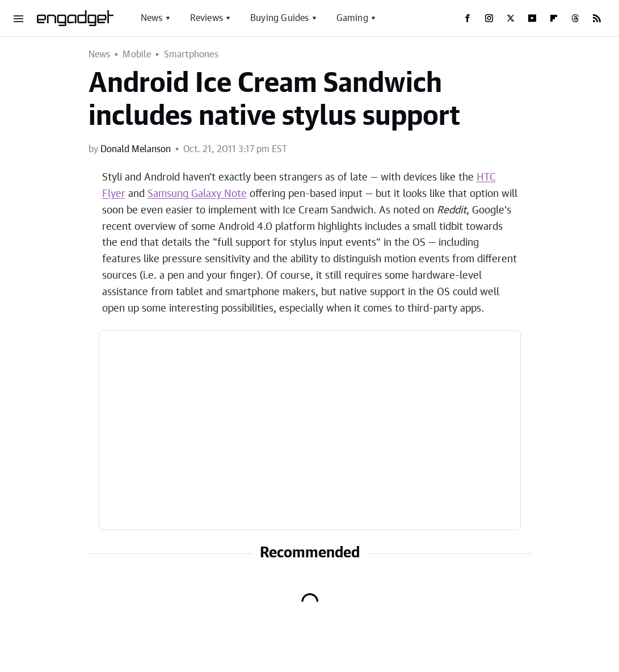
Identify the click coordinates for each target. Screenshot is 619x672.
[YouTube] (532, 18)
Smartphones (191, 54)
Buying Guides (280, 18)
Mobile (137, 54)
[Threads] (575, 18)
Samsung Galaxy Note (197, 194)
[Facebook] (468, 18)
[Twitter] (511, 18)
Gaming (352, 18)
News (152, 18)
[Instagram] (489, 18)
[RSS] (597, 18)
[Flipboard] (554, 18)
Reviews (207, 18)
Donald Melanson (136, 149)
